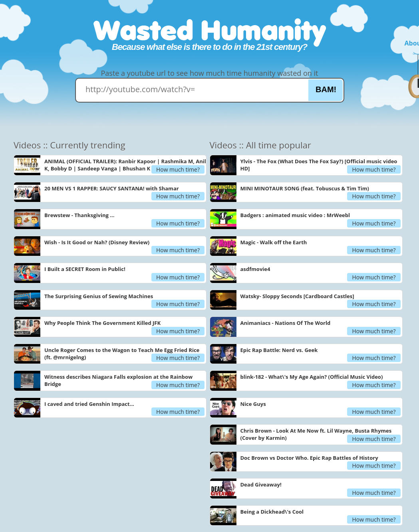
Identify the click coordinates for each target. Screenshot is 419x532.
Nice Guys (253, 404)
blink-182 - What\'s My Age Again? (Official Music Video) (312, 377)
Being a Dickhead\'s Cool (272, 512)
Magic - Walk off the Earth (274, 242)
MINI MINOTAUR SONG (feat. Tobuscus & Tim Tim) (305, 188)
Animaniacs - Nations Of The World (286, 323)
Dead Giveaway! (261, 485)
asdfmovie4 (255, 269)
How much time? (178, 169)
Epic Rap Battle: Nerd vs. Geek (279, 350)
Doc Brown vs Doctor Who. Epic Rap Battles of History (309, 458)
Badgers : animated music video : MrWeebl (295, 215)
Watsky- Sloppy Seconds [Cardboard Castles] (297, 296)
